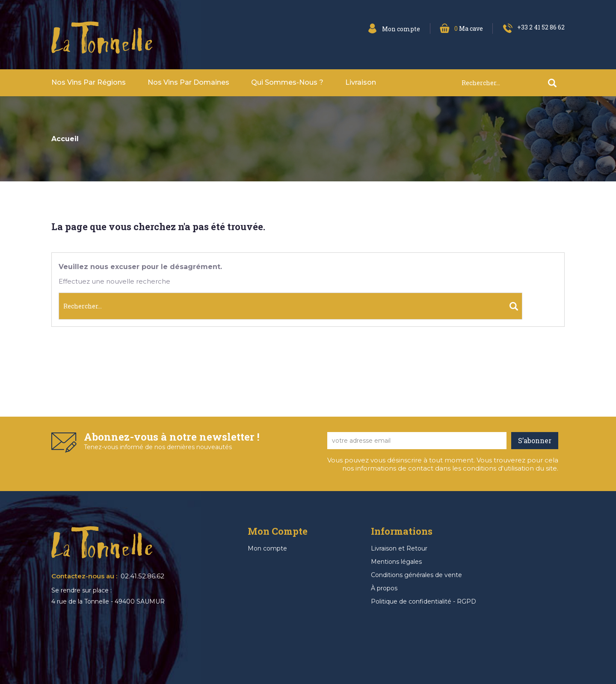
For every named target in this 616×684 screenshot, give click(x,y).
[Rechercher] (513, 83)
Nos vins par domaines (188, 82)
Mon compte (267, 548)
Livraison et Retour (399, 548)
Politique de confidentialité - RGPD (423, 601)
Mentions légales (396, 562)
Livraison (361, 82)
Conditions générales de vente (416, 575)
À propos (384, 588)
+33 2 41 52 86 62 (541, 27)
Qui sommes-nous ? (287, 82)
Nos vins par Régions (89, 82)
